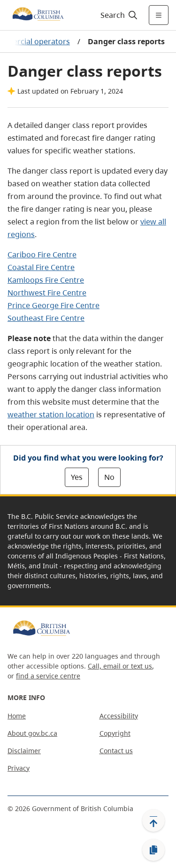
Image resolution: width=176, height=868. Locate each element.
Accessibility (119, 716)
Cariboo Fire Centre (42, 255)
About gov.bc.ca (32, 733)
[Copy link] (153, 850)
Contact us (116, 751)
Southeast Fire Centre (46, 318)
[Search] (118, 15)
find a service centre (48, 676)
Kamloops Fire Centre (46, 280)
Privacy (19, 768)
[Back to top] (153, 820)
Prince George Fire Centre (54, 305)
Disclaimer (24, 751)
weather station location (51, 414)
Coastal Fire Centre (41, 267)
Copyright (115, 733)
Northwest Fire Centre (47, 293)
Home (17, 716)
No (109, 477)
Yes (77, 477)
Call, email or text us (120, 666)
